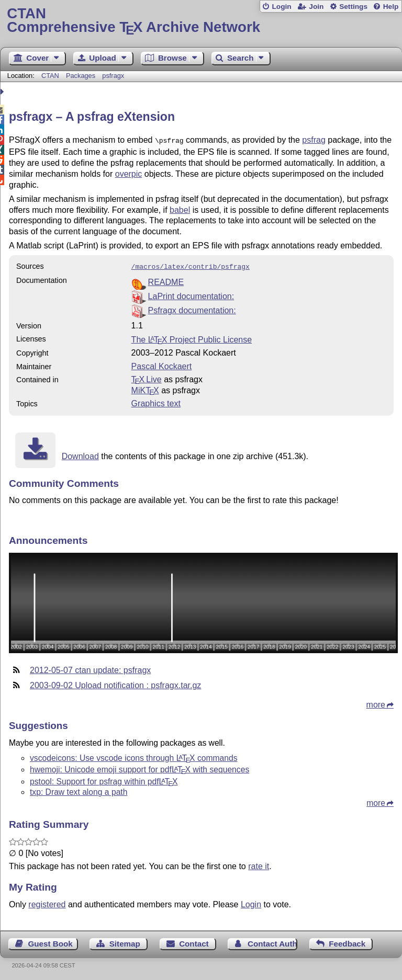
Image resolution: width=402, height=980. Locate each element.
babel (180, 209)
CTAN (50, 76)
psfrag (314, 140)
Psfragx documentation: (192, 308)
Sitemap (125, 942)
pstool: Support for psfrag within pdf (104, 779)
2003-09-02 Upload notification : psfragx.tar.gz (115, 683)
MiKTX (145, 388)
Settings (353, 7)
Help (391, 7)
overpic (129, 173)
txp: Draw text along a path (79, 790)
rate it (259, 864)
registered (47, 902)
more (376, 703)
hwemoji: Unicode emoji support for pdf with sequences (139, 767)
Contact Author (272, 942)
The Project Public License (192, 338)
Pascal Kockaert (162, 364)
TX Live (147, 377)
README (166, 280)
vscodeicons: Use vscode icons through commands (134, 756)
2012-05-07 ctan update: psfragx (90, 668)
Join (316, 7)
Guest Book (51, 942)
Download (80, 454)
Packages (82, 76)
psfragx (113, 76)
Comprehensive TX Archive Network (201, 21)
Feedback (347, 942)
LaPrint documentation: (191, 294)
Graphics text (156, 401)
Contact (194, 942)
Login (281, 7)
